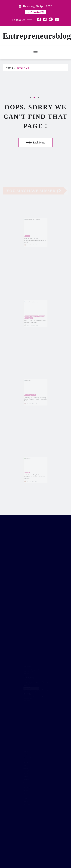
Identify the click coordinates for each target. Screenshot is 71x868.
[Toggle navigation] (35, 53)
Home (9, 68)
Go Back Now (35, 142)
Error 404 (23, 68)
